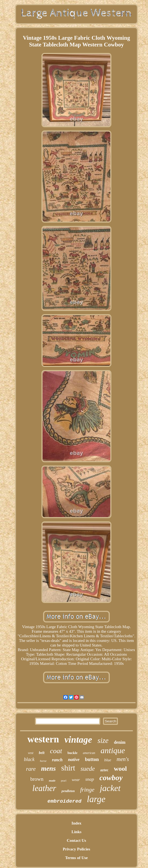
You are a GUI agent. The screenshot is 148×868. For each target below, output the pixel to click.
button (92, 759)
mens (48, 768)
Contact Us (76, 840)
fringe (87, 790)
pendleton (68, 791)
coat (56, 751)
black (29, 759)
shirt (68, 768)
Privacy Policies (76, 849)
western (43, 739)
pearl (64, 781)
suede (88, 769)
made (52, 780)
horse (43, 761)
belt (42, 753)
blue (108, 760)
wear (76, 780)
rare (31, 769)
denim (120, 742)
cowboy (111, 778)
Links (77, 832)
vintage (78, 740)
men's (123, 759)
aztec (104, 770)
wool (120, 769)
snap (90, 779)
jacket (110, 788)
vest (31, 753)
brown (37, 779)
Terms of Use (76, 858)
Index (77, 823)
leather (44, 788)
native (74, 760)
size (103, 740)
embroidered (64, 801)
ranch (57, 760)
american (89, 753)
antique (113, 750)
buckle (73, 753)
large (96, 799)
